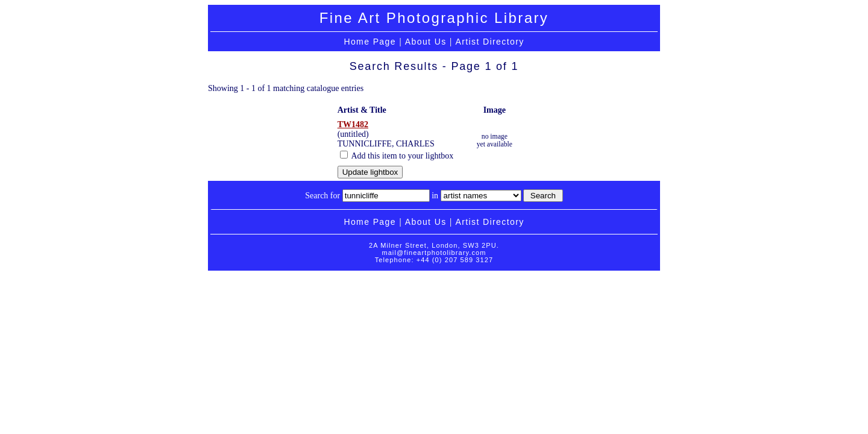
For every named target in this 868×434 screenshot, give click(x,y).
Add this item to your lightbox (397, 156)
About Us (426, 42)
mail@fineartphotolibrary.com (434, 253)
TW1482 (353, 124)
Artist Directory (489, 42)
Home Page (370, 42)
